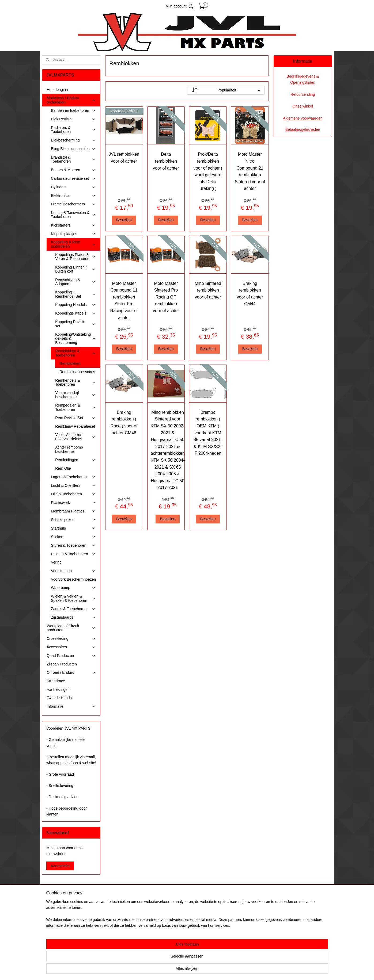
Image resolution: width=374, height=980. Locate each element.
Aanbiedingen (58, 690)
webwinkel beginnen (198, 970)
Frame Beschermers (73, 204)
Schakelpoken (73, 520)
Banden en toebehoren (73, 111)
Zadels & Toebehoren (73, 609)
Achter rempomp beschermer (69, 449)
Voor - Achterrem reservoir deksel (75, 437)
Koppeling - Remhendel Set (75, 294)
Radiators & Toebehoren (73, 130)
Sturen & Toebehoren (73, 545)
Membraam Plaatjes (73, 511)
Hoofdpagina (57, 90)
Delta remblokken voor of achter (166, 161)
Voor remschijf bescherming (75, 395)
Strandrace (56, 681)
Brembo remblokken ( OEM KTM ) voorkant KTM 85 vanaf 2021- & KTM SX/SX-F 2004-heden (208, 433)
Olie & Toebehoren (73, 494)
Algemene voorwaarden (303, 118)
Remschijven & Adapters (75, 282)
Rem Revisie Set (75, 418)
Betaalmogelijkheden (303, 129)
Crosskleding (71, 639)
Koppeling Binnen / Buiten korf (75, 269)
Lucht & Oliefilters (73, 486)
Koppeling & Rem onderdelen (73, 244)
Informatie (71, 707)
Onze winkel (303, 106)
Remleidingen (75, 460)
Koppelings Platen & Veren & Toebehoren (75, 257)
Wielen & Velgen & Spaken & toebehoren (73, 598)
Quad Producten (71, 656)
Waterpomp (73, 588)
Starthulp (73, 528)
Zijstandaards (73, 617)
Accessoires (71, 647)
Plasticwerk (73, 503)
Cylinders (73, 187)
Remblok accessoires (77, 372)
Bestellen (124, 220)
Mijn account (180, 6)
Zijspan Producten (62, 664)
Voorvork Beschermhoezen (73, 579)
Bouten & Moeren (73, 170)
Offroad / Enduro (71, 673)
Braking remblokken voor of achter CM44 (250, 294)
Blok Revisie (73, 119)
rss (181, 970)
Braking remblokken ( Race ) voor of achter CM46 (124, 423)
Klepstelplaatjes (73, 234)
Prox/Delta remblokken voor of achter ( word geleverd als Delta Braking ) (208, 171)
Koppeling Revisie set (75, 324)
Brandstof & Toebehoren (73, 159)
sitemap (171, 970)
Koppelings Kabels (75, 313)
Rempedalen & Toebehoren (75, 407)
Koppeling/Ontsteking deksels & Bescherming (76, 338)
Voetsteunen (73, 571)
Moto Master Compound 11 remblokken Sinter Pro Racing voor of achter (124, 300)
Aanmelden (60, 866)
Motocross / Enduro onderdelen (71, 100)
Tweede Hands (59, 698)
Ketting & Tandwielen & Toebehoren (73, 215)
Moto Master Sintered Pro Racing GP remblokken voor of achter (166, 297)
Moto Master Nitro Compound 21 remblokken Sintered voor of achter (250, 171)
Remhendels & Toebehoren (75, 382)
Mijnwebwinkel (240, 970)
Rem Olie (63, 468)
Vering (56, 562)
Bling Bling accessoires (73, 149)
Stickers (73, 537)
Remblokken (70, 363)
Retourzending (303, 94)
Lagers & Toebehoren (73, 477)
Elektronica (73, 196)
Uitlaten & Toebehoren (73, 554)
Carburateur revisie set (73, 179)
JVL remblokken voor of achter (124, 158)
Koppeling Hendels (75, 305)
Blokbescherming (73, 140)
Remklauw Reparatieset (75, 426)
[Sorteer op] (226, 90)
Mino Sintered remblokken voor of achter (208, 290)
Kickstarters (73, 225)
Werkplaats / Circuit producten (71, 628)
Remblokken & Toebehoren (75, 353)
